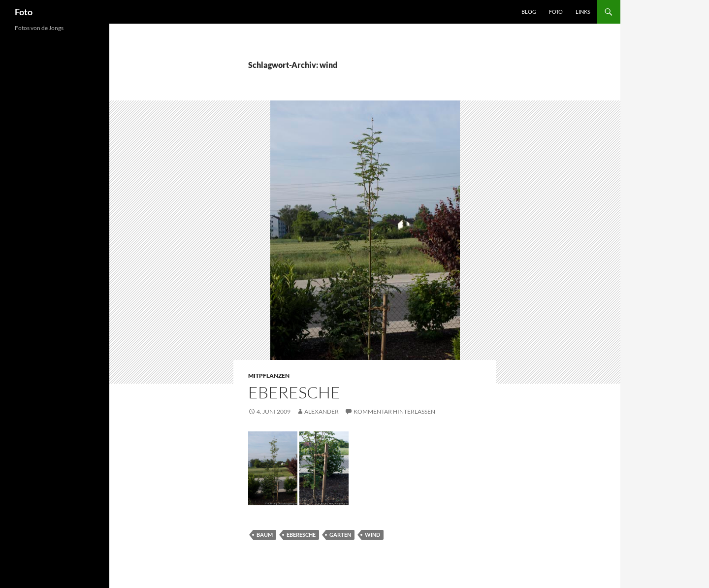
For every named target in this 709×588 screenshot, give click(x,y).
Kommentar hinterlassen (394, 411)
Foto (24, 12)
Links (583, 12)
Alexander (322, 411)
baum (265, 535)
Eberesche (294, 392)
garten (340, 535)
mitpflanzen (269, 376)
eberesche (301, 535)
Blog (529, 12)
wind (372, 535)
